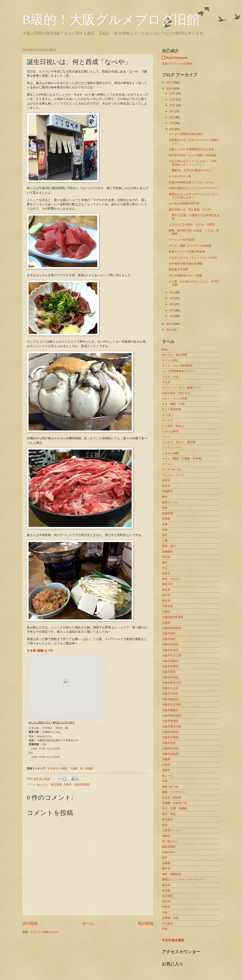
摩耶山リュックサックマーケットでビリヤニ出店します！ (194, 196)
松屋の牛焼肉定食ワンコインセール (191, 182)
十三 (165, 568)
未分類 (166, 890)
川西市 (166, 612)
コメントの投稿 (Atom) (44, 932)
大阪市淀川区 (170, 748)
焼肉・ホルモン (172, 579)
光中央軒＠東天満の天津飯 (186, 264)
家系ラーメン (170, 502)
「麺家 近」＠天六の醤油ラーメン (190, 170)
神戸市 (166, 595)
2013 (169, 330)
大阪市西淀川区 (172, 683)
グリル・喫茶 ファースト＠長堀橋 (190, 246)
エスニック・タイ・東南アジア (181, 388)
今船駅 (64, 769)
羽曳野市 (167, 491)
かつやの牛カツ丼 (180, 176)
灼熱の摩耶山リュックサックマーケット (194, 188)
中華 (165, 781)
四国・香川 (169, 546)
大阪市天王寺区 (172, 705)
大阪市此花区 (170, 644)
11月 (173, 99)
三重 (165, 541)
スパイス (167, 420)
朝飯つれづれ (170, 787)
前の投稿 (146, 923)
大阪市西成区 (82, 785)
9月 (172, 111)
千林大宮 (167, 606)
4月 (172, 298)
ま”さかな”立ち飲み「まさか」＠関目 (192, 224)
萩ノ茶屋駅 (87, 769)
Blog (165, 349)
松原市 (166, 573)
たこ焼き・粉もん (173, 426)
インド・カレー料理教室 (177, 366)
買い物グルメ (170, 841)
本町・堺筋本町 (172, 874)
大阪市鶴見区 (170, 699)
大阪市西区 (169, 672)
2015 (169, 324)
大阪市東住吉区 (172, 716)
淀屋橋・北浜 (170, 918)
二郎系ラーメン (172, 830)
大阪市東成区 (170, 721)
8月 (172, 117)
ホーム (88, 923)
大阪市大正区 (170, 688)
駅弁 (165, 497)
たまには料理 (170, 431)
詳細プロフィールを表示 (177, 64)
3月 (172, 304)
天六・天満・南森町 (174, 808)
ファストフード (172, 448)
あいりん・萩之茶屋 (49, 785)
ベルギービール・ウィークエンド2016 (193, 258)
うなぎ (166, 382)
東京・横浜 (169, 814)
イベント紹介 (170, 360)
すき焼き (53, 769)
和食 (165, 929)
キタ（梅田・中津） (174, 404)
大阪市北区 (169, 743)
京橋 (165, 524)
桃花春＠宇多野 (179, 269)
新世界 (166, 590)
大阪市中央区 (170, 694)
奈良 (165, 825)
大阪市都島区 (170, 710)
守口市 (166, 557)
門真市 (166, 907)
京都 (165, 530)
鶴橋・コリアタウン (174, 792)
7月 (172, 123)
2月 (172, 310)
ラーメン (167, 464)
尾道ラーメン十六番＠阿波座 (187, 252)
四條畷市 (167, 552)
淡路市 (166, 770)
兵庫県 (166, 863)
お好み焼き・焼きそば (176, 393)
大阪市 (68, 785)
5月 (172, 292)
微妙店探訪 (169, 847)
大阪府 (166, 759)
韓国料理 (167, 513)
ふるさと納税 (170, 453)
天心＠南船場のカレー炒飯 (186, 275)
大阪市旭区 (169, 633)
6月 (172, 129)
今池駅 (74, 769)
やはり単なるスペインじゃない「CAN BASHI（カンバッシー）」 (193, 163)
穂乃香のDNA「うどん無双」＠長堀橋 (193, 155)
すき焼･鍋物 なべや (40, 651)
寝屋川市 (167, 584)
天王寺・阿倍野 (172, 798)
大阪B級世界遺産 (173, 617)
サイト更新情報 (172, 409)
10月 (173, 105)
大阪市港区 (169, 639)
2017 (169, 82)
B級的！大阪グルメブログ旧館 (111, 20)
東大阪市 (167, 819)
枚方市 (166, 885)
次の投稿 (30, 923)
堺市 (165, 535)
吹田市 (166, 601)
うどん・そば (170, 377)
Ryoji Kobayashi (177, 58)
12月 (173, 93)
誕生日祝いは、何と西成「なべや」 (191, 209)
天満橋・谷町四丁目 (174, 803)
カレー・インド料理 (174, 399)
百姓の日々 (169, 852)
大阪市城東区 (170, 661)
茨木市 (166, 486)
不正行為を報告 (173, 940)
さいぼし (167, 415)
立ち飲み (167, 923)
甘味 (165, 508)
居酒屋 (166, 519)
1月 (172, 316)
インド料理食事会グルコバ (179, 371)
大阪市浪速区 (170, 754)
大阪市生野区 (170, 666)
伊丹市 (166, 480)
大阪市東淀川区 (172, 727)
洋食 (165, 912)
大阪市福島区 (170, 732)
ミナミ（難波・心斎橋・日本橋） (183, 459)
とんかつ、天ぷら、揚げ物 (179, 442)
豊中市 (166, 869)
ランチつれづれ (172, 469)
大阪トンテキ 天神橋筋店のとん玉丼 (192, 149)
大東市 (166, 765)
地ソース (167, 776)
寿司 (165, 563)
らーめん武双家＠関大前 (184, 203)
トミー (166, 437)
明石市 (166, 901)
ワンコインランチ (173, 475)
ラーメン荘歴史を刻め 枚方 (186, 134)
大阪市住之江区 (172, 655)
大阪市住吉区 (170, 650)
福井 (165, 858)
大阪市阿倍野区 (172, 628)
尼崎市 (166, 836)
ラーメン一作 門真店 (182, 240)
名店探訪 (167, 896)
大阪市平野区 (170, 737)
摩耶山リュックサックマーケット (183, 880)
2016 (169, 88)
